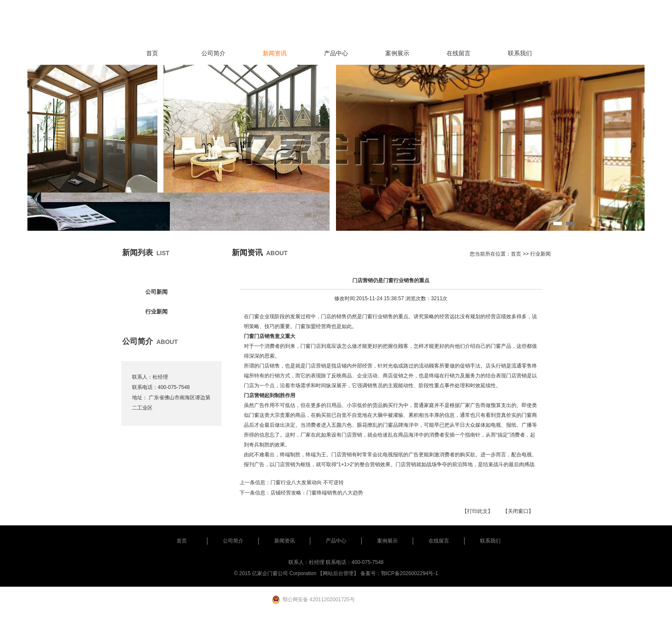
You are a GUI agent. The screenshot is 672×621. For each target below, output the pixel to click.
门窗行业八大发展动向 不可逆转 (307, 482)
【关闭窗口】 (518, 511)
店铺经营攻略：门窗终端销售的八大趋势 (317, 493)
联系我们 (520, 53)
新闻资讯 (275, 53)
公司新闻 (156, 292)
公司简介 (213, 53)
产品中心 (336, 53)
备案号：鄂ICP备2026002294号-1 (399, 573)
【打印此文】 (477, 511)
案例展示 (397, 53)
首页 (152, 53)
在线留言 (459, 53)
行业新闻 (156, 312)
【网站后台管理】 (338, 573)
